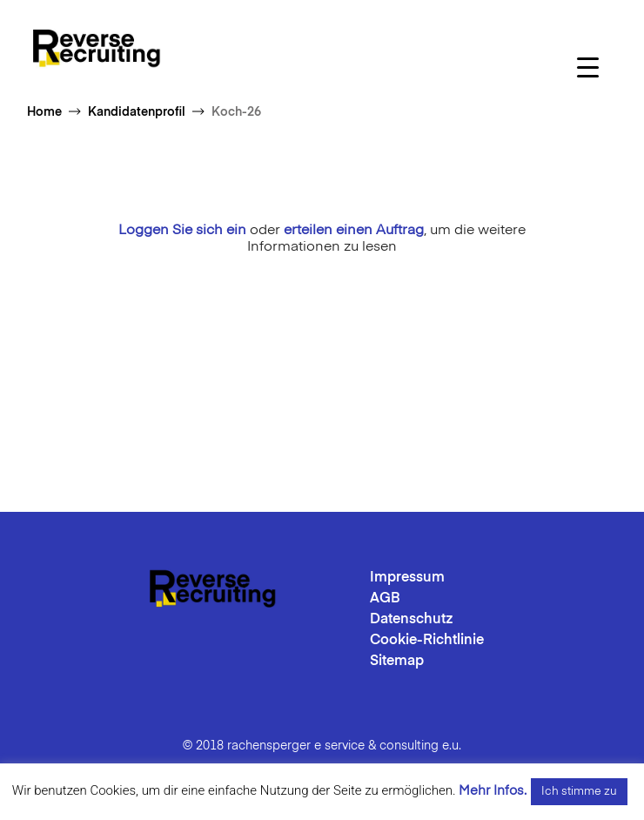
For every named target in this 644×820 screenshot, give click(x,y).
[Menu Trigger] (588, 67)
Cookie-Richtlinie (427, 641)
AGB (385, 599)
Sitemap (397, 662)
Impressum (407, 578)
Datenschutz (412, 620)
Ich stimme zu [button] (579, 792)
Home (44, 112)
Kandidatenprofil (137, 112)
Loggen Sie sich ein (182, 231)
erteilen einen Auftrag (354, 231)
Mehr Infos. (493, 791)
